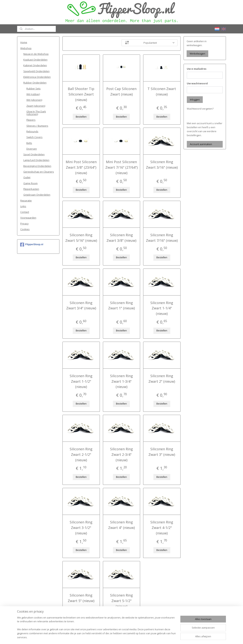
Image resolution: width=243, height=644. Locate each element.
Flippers (31, 120)
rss (116, 637)
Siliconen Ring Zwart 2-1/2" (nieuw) (81, 454)
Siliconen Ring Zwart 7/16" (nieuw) (162, 238)
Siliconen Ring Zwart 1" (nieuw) (121, 305)
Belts (29, 143)
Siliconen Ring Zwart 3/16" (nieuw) (162, 165)
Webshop (26, 48)
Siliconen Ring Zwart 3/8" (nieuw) (121, 238)
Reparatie (26, 201)
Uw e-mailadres (197, 69)
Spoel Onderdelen (34, 154)
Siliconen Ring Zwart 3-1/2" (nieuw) (81, 528)
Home (24, 42)
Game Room (30, 183)
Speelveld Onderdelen (36, 71)
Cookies (25, 229)
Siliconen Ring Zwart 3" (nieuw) (162, 452)
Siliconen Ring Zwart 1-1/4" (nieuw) (162, 308)
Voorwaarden (28, 218)
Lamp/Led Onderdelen (36, 160)
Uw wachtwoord (197, 83)
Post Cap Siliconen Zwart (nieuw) (121, 91)
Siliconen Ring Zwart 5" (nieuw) (81, 598)
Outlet (27, 177)
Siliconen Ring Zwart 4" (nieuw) (121, 525)
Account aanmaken (201, 144)
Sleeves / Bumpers (37, 126)
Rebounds (32, 131)
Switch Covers (34, 137)
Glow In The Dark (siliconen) (36, 113)
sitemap (108, 637)
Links (23, 206)
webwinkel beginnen (130, 637)
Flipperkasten (31, 189)
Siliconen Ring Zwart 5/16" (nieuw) (81, 238)
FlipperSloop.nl (32, 245)
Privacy (24, 224)
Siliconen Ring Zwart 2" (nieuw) (162, 379)
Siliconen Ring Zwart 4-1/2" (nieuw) (162, 528)
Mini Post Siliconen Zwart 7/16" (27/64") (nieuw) (121, 167)
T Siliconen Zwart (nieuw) (162, 91)
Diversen (32, 149)
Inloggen (195, 100)
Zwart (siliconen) (36, 106)
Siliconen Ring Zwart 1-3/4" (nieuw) (121, 381)
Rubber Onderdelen (35, 83)
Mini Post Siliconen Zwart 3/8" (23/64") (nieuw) (81, 167)
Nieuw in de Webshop (36, 54)
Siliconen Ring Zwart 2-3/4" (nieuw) (121, 454)
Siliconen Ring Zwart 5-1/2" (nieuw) (121, 601)
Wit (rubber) (33, 94)
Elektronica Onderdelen (37, 77)
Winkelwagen (197, 54)
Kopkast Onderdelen (35, 60)
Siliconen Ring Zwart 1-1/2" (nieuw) (81, 381)
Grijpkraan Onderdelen (37, 195)
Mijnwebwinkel (163, 637)
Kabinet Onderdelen (35, 65)
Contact (25, 212)
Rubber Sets (34, 89)
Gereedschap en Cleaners (39, 172)
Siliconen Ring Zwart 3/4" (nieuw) (81, 305)
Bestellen (81, 117)
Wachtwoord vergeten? (200, 109)
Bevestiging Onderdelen (37, 166)
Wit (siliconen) (34, 100)
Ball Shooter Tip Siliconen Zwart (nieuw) (81, 94)
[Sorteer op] (150, 43)
